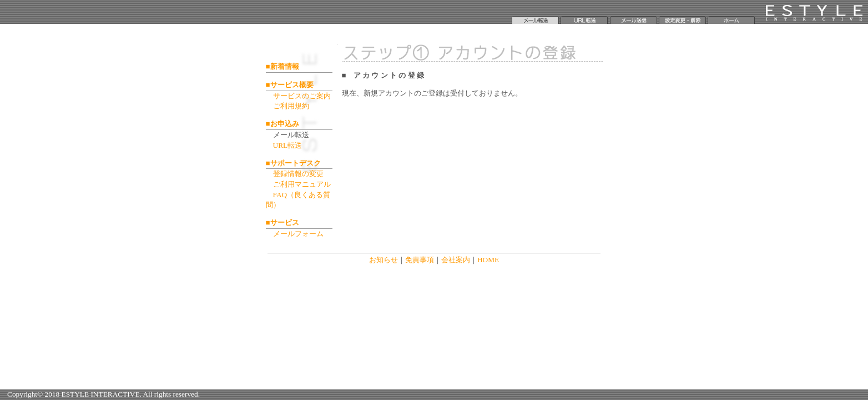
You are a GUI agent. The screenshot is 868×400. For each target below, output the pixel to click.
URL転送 (288, 145)
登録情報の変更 (298, 174)
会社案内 (456, 260)
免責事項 (420, 260)
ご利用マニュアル (302, 184)
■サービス (282, 222)
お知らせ (383, 260)
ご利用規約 (291, 106)
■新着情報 (282, 66)
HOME (488, 260)
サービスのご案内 (302, 96)
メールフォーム (298, 234)
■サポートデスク (293, 163)
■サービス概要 (290, 85)
